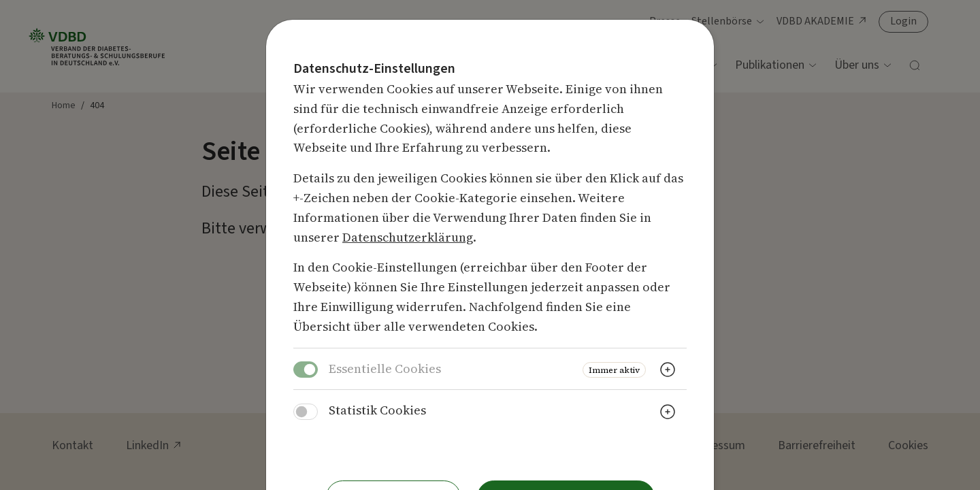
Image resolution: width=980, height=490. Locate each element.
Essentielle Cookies (385, 369)
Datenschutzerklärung (408, 237)
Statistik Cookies (377, 410)
